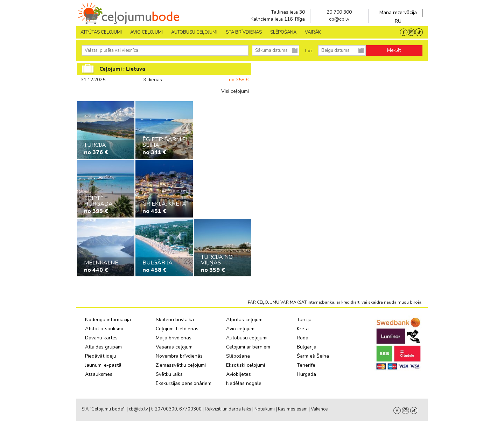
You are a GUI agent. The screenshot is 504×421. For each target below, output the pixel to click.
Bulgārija (307, 347)
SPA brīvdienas (244, 32)
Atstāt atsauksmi (104, 329)
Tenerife (306, 365)
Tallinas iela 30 (288, 12)
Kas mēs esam (293, 409)
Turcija (304, 320)
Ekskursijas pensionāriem (184, 383)
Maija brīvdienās (174, 338)
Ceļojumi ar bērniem (248, 347)
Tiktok (414, 410)
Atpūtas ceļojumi (101, 32)
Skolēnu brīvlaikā (175, 320)
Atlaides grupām (103, 347)
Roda (303, 338)
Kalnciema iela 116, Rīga (278, 19)
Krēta (303, 329)
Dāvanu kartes (101, 338)
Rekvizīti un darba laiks (228, 409)
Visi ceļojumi (235, 91)
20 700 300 (339, 12)
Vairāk (313, 32)
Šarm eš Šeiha (313, 356)
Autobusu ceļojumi (247, 338)
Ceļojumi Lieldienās (177, 329)
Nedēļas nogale (244, 383)
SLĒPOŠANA (283, 32)
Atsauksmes (99, 374)
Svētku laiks (169, 374)
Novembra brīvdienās (179, 356)
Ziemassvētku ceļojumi (181, 365)
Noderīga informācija (108, 320)
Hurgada (306, 374)
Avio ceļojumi (241, 329)
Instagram (405, 410)
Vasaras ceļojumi (175, 347)
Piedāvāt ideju (101, 356)
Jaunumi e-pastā (103, 365)
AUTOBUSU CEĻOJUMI (194, 32)
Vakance (319, 409)
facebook (397, 410)
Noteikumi (265, 409)
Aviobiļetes (239, 374)
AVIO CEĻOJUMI (146, 32)
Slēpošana (238, 356)
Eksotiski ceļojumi (246, 365)
